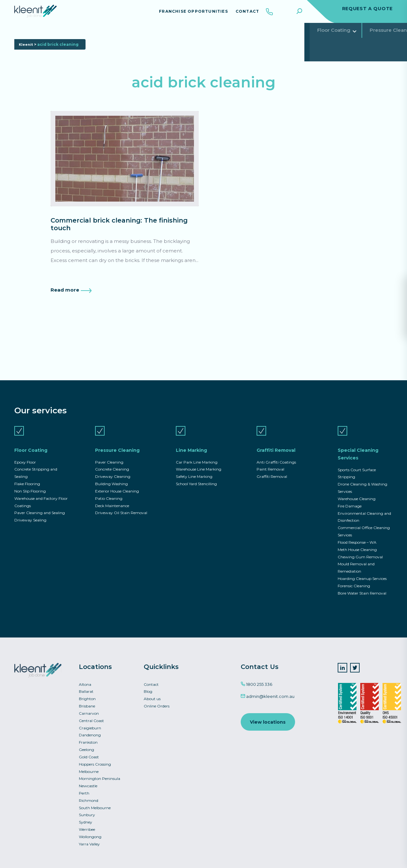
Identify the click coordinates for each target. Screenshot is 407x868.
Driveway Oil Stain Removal (121, 506)
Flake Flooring (27, 477)
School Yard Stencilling (196, 477)
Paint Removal (270, 462)
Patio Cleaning (109, 492)
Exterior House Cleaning (117, 484)
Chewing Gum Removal (360, 551)
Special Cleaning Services (266, 36)
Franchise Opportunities (188, 14)
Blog (148, 687)
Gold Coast (89, 754)
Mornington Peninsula (100, 777)
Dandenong (90, 732)
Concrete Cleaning (112, 462)
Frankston (88, 739)
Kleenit (27, 60)
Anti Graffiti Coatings (276, 455)
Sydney (86, 821)
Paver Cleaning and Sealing (40, 506)
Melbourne (89, 769)
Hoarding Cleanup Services (362, 573)
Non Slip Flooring (30, 484)
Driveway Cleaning (113, 469)
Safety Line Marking (194, 469)
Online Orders (157, 702)
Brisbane (87, 702)
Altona (85, 680)
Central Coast (91, 717)
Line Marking (147, 36)
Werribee (87, 828)
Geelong (86, 747)
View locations (269, 718)
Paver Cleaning (109, 455)
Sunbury (87, 814)
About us (152, 695)
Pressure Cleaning (92, 36)
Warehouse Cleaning (357, 492)
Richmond (89, 799)
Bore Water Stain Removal (362, 588)
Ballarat (86, 687)
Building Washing (111, 477)
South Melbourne (95, 806)
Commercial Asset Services (348, 36)
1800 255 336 (256, 680)
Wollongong (90, 836)
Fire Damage (350, 499)
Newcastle (88, 784)
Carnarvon (89, 710)
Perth (84, 791)
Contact (242, 14)
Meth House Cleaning (357, 544)
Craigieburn (90, 724)
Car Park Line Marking (197, 455)
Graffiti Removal (199, 36)
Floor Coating (37, 36)
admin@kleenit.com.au (268, 692)
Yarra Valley (89, 843)
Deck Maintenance (112, 499)
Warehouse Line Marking (199, 462)
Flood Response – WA (357, 537)
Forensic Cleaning (354, 581)
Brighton (87, 695)
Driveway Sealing (30, 514)
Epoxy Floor (25, 455)
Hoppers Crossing (95, 762)
